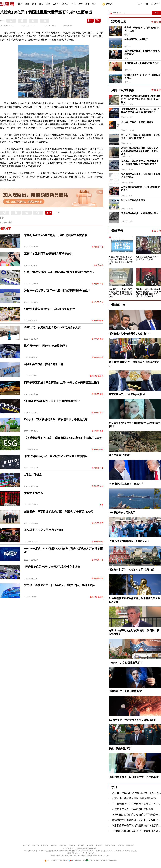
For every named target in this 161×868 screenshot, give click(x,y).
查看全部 (156, 22)
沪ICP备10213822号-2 (31, 851)
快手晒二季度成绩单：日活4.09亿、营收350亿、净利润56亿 (59, 585)
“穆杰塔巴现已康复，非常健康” (125, 691)
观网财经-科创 (97, 247)
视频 (94, 4)
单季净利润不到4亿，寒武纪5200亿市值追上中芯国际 (56, 456)
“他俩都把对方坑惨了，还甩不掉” (127, 484)
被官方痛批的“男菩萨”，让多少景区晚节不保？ (140, 189)
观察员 (108, 4)
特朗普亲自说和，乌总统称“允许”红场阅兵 (131, 570)
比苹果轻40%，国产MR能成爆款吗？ (46, 346)
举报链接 (99, 846)
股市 (101, 505)
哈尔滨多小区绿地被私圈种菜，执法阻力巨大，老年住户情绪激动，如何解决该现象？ (141, 99)
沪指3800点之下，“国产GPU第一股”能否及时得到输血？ (57, 290)
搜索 (157, 13)
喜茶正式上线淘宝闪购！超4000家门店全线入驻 (52, 327)
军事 (48, 4)
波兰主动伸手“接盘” (119, 455)
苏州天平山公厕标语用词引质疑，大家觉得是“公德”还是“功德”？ (141, 137)
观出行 (56, 4)
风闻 (27, 4)
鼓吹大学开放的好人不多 (133, 200)
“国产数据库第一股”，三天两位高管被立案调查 (52, 567)
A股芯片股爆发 (33, 475)
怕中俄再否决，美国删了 (136, 39)
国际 (41, 4)
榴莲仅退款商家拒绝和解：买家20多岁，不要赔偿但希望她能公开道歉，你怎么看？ (141, 151)
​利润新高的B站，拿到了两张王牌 (44, 364)
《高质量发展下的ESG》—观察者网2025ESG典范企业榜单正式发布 (63, 438)
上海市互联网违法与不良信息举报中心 (101, 860)
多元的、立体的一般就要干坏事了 (137, 122)
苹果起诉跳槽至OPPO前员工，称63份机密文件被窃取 (56, 235)
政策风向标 (99, 265)
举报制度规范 (110, 846)
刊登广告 (63, 846)
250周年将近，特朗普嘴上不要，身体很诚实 (132, 720)
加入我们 (81, 846)
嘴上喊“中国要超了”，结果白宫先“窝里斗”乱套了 (142, 29)
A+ (34, 26)
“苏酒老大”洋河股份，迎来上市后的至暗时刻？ (52, 401)
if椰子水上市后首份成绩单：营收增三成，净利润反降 (56, 419)
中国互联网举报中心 (77, 860)
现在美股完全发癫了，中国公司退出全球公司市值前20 (141, 176)
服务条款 (54, 846)
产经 (73, 4)
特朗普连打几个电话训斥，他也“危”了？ (130, 334)
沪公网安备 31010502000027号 (56, 860)
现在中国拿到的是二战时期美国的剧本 (140, 213)
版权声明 (45, 846)
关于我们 (35, 846)
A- (28, 26)
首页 (20, 4)
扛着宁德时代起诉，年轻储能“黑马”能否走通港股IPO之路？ (60, 272)
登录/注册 (155, 4)
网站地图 (90, 846)
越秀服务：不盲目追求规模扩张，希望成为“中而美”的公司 (59, 511)
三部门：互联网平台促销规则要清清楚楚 (48, 254)
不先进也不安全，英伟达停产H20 (44, 530)
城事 (87, 4)
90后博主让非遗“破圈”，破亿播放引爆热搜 (50, 309)
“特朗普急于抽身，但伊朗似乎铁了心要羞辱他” (142, 53)
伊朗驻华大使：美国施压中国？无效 (142, 63)
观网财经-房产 (97, 523)
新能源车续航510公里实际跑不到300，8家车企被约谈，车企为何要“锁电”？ (140, 111)
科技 (80, 4)
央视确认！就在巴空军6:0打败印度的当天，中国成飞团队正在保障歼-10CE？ (140, 163)
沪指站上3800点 (34, 493)
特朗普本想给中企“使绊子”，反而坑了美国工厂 (142, 76)
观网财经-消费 (97, 321)
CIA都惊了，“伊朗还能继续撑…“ (126, 663)
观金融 (65, 4)
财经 (34, 4)
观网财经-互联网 (96, 376)
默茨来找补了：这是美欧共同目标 (127, 394)
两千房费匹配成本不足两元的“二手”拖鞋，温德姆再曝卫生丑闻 (62, 383)
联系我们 (26, 846)
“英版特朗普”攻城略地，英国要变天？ (129, 541)
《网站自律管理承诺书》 (126, 846)
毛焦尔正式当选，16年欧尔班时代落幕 (133, 809)
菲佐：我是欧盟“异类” (121, 748)
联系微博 (72, 846)
